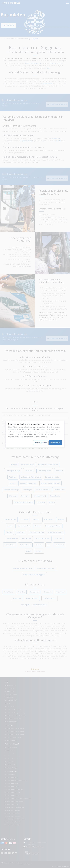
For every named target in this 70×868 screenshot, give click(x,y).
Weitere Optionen (41, 443)
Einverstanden (55, 443)
